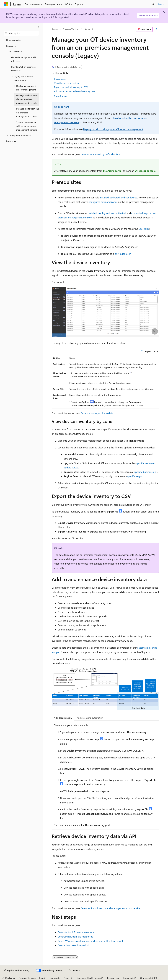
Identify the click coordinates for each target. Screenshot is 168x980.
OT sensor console (145, 171)
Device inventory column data (97, 413)
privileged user (123, 254)
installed (104, 197)
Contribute (55, 978)
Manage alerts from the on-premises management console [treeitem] (28, 112)
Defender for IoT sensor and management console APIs (110, 908)
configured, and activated (112, 213)
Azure (87, 29)
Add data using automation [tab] (90, 718)
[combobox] (21, 33)
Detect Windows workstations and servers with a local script (90, 941)
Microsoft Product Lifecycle (89, 14)
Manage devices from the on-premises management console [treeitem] (27, 99)
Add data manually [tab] (63, 718)
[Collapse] (38, 27)
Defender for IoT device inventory (76, 932)
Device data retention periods (74, 945)
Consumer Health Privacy (89, 978)
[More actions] (157, 29)
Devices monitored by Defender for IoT (102, 154)
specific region (135, 476)
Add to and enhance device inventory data (75, 91)
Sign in (161, 4)
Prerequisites (60, 79)
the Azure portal (112, 171)
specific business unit (146, 472)
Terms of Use (113, 978)
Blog (41, 978)
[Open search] (153, 4)
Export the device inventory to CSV (71, 87)
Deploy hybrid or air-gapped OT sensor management (113, 129)
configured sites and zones (103, 202)
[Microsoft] (6, 4)
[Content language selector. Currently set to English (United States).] (17, 970)
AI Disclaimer (9, 978)
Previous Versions (71, 29)
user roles (144, 229)
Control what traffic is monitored (75, 936)
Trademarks (129, 978)
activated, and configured (124, 197)
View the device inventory (67, 83)
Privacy (67, 978)
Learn (55, 29)
